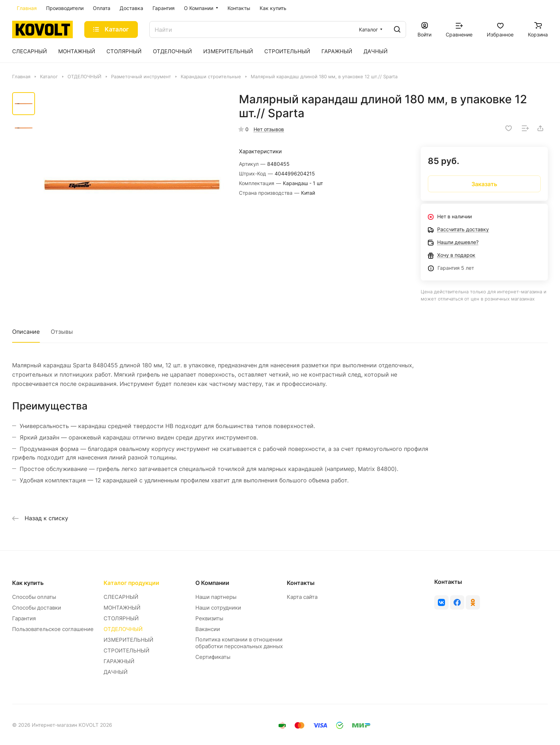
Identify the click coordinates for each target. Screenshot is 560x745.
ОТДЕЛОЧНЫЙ (123, 629)
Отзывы (62, 332)
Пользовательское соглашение (53, 629)
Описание (26, 332)
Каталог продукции (131, 583)
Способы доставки (37, 608)
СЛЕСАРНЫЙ (121, 597)
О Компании (212, 583)
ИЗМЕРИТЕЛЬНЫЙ (128, 640)
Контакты (301, 583)
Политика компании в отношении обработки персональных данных (239, 643)
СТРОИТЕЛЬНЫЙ (126, 650)
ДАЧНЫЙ (116, 672)
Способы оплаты (34, 597)
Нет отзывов (269, 129)
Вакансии (208, 629)
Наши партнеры (216, 597)
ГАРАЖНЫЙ (119, 661)
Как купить (28, 583)
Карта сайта (302, 597)
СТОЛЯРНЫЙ (121, 618)
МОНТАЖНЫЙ (122, 608)
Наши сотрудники (218, 608)
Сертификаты (213, 657)
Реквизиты (209, 618)
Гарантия (24, 618)
